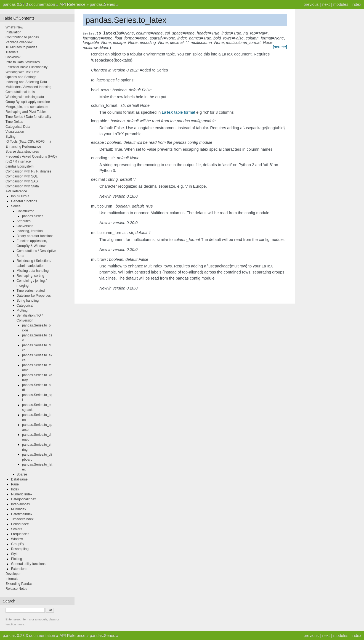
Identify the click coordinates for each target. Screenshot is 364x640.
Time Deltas (14, 122)
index (357, 4)
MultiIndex (19, 509)
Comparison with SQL (22, 176)
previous (311, 4)
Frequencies (20, 534)
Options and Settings (21, 77)
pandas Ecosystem (19, 166)
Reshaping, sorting (30, 276)
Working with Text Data (22, 72)
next (326, 4)
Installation (13, 32)
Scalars (17, 529)
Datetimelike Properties (34, 296)
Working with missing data (25, 97)
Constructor (25, 211)
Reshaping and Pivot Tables (26, 112)
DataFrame (19, 479)
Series (16, 206)
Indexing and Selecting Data (26, 82)
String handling (28, 301)
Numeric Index (22, 494)
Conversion (25, 226)
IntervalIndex (21, 504)
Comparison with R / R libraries (28, 171)
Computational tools (20, 92)
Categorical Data (18, 127)
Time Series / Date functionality (28, 117)
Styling (10, 137)
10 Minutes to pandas (21, 47)
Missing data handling (33, 271)
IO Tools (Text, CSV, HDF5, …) (28, 142)
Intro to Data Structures (23, 62)
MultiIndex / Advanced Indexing (28, 87)
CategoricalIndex (23, 499)
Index (15, 489)
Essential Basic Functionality (26, 67)
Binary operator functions (35, 236)
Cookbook (13, 57)
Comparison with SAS (22, 181)
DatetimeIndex (22, 514)
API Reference (73, 4)
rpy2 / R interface (18, 161)
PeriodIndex (20, 524)
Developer (13, 574)
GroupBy (18, 544)
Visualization (15, 132)
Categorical (25, 306)
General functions (24, 201)
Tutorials (12, 52)
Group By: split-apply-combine (28, 102)
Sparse (22, 474)
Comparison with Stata (22, 186)
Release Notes (16, 589)
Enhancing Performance (23, 147)
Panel (15, 484)
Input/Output (20, 196)
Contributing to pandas (22, 37)
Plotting (22, 310)
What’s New (14, 27)
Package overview (19, 42)
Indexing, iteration (30, 231)
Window (17, 539)
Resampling (20, 549)
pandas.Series (102, 4)
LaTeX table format (178, 112)
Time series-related (31, 291)
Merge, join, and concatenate (27, 107)
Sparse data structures (22, 152)
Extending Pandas (19, 584)
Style (15, 554)
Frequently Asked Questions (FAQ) (31, 156)
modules (341, 4)
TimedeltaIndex (22, 519)
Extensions (19, 569)
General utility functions (28, 564)
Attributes (24, 221)
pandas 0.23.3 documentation (29, 4)
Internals (12, 579)
